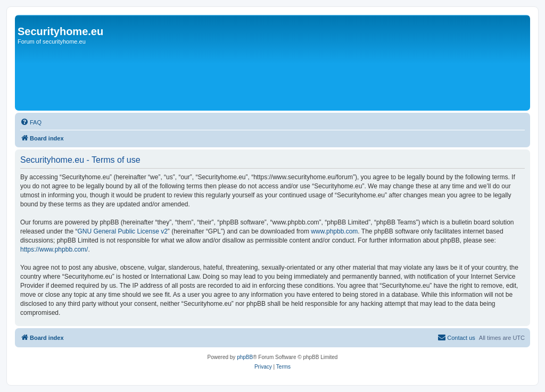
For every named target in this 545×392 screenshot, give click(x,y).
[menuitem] (31, 122)
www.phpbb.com (334, 231)
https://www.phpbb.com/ (54, 249)
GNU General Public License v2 (122, 231)
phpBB (245, 357)
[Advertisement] (211, 78)
